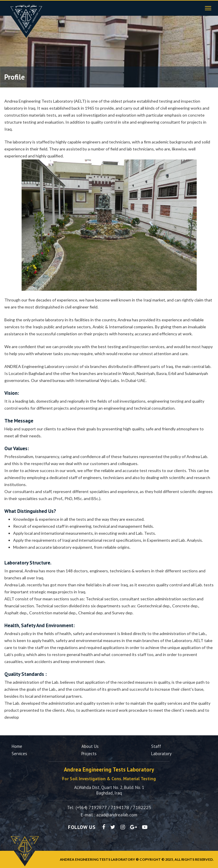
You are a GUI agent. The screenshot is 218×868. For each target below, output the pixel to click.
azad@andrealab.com (117, 815)
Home (17, 746)
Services (19, 754)
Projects (89, 754)
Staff (156, 746)
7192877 (98, 807)
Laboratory (161, 754)
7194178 (120, 807)
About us (90, 746)
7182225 (142, 807)
